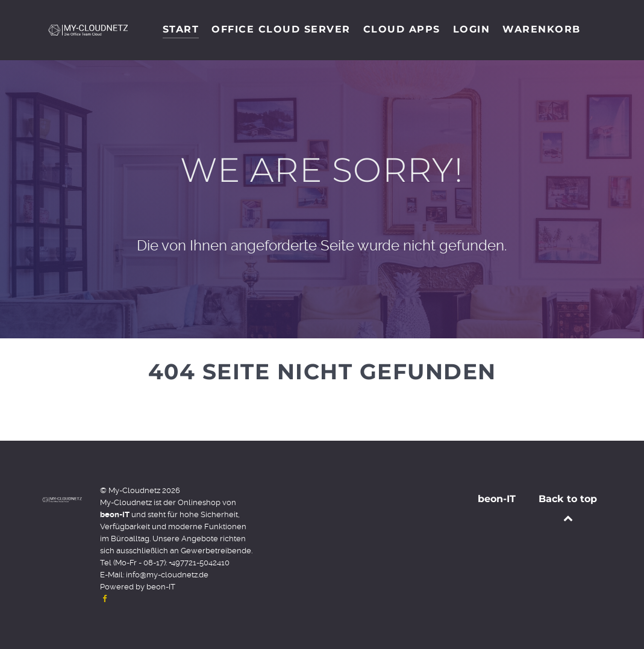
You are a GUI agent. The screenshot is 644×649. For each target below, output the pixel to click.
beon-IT (161, 587)
